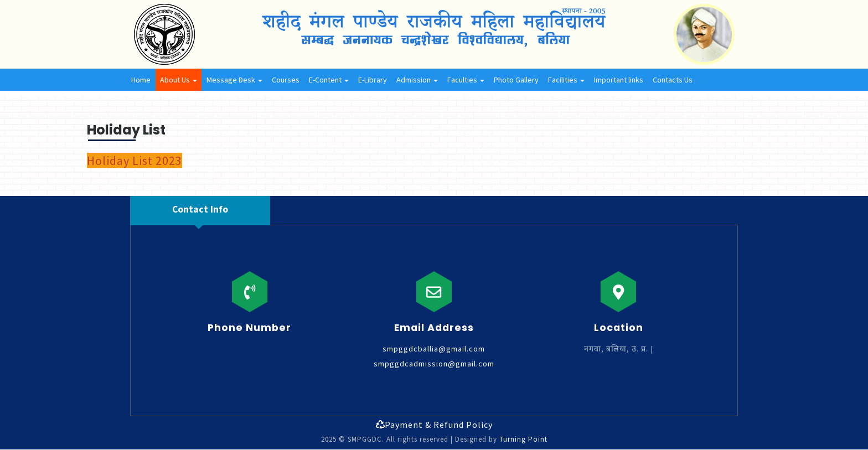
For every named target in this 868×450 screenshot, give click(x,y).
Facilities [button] (566, 80)
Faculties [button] (466, 80)
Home (141, 80)
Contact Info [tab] (200, 209)
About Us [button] (179, 80)
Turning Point (523, 439)
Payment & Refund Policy (434, 425)
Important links (619, 80)
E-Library (373, 80)
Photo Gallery (516, 80)
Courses (286, 80)
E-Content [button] (329, 80)
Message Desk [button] (234, 80)
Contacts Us (673, 80)
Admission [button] (417, 80)
